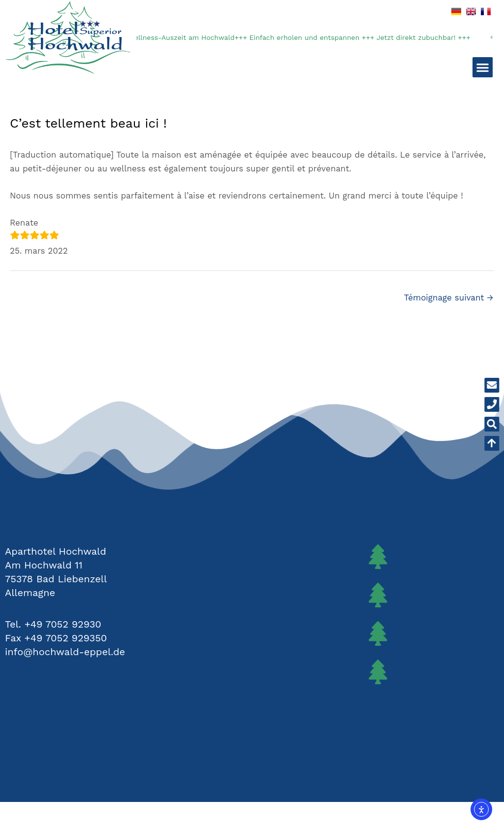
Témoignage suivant (449, 298)
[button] (483, 67)
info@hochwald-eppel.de (65, 652)
